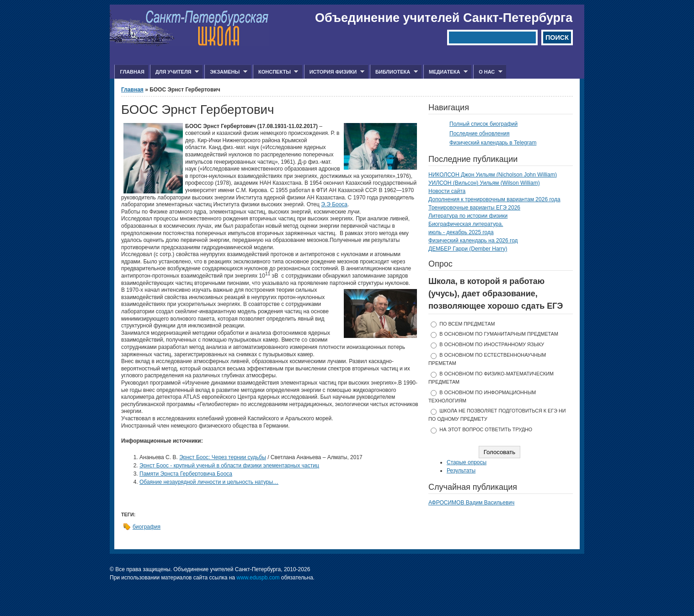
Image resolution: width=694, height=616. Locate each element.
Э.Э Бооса (334, 204)
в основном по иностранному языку (492, 344)
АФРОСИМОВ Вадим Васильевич (471, 503)
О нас (488, 72)
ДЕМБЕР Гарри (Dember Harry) (468, 249)
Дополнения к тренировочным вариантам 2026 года (494, 199)
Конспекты (275, 72)
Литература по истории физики (468, 216)
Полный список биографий (483, 124)
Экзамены (226, 72)
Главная (132, 72)
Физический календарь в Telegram (493, 143)
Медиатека (446, 72)
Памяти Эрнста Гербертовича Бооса (186, 474)
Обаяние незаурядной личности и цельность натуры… (209, 482)
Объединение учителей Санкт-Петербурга (444, 18)
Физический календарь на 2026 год (473, 241)
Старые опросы (467, 462)
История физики (334, 72)
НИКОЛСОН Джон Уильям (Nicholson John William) (493, 175)
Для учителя (174, 72)
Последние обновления (480, 134)
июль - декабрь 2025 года (461, 232)
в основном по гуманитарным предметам (499, 334)
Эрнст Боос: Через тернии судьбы (223, 457)
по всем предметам (467, 324)
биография (147, 527)
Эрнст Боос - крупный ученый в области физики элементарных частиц (229, 466)
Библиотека (394, 72)
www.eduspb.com (258, 578)
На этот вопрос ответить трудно (486, 429)
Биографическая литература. (466, 224)
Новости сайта (447, 191)
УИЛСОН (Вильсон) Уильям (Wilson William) (484, 183)
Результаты (461, 471)
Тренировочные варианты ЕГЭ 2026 (474, 208)
